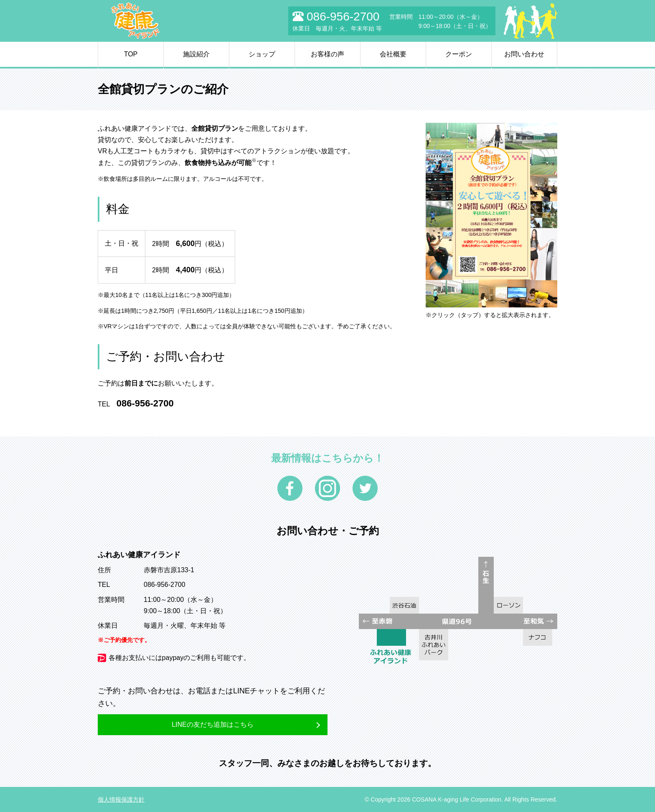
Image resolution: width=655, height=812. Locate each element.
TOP (131, 54)
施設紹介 (196, 54)
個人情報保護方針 (121, 799)
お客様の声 (327, 54)
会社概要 (393, 54)
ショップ (262, 54)
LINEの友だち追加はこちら (213, 724)
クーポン (459, 54)
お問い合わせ (524, 54)
